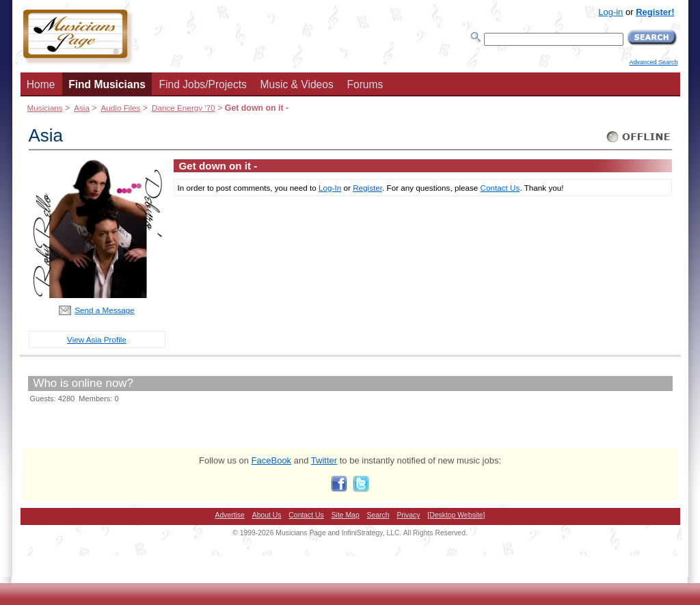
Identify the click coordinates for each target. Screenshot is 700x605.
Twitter (324, 460)
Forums (365, 84)
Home (41, 84)
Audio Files (120, 108)
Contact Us (500, 188)
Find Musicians (107, 84)
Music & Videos (297, 84)
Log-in (610, 12)
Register (367, 188)
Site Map (346, 515)
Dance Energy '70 (184, 108)
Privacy (408, 515)
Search (378, 515)
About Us (267, 515)
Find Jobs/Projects (203, 84)
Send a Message (105, 310)
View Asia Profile (97, 339)
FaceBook (272, 460)
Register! (655, 12)
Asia (82, 108)
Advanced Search (653, 62)
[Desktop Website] (456, 515)
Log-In (330, 188)
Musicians (45, 108)
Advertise (230, 515)
